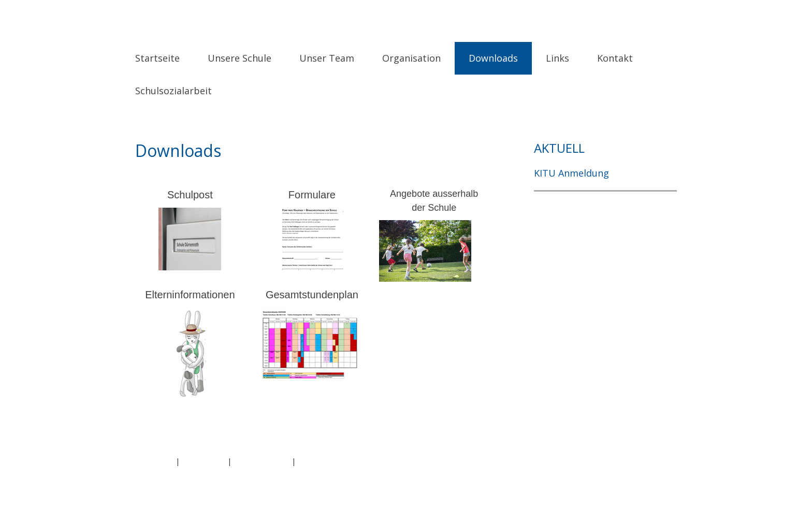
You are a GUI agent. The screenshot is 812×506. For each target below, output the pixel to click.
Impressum (154, 461)
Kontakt (615, 58)
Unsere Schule (240, 58)
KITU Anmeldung (571, 173)
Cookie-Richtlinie (262, 461)
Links (557, 58)
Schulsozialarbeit (173, 91)
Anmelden (660, 473)
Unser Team (327, 58)
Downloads (493, 58)
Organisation (411, 58)
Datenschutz (204, 461)
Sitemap (312, 461)
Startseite (157, 58)
